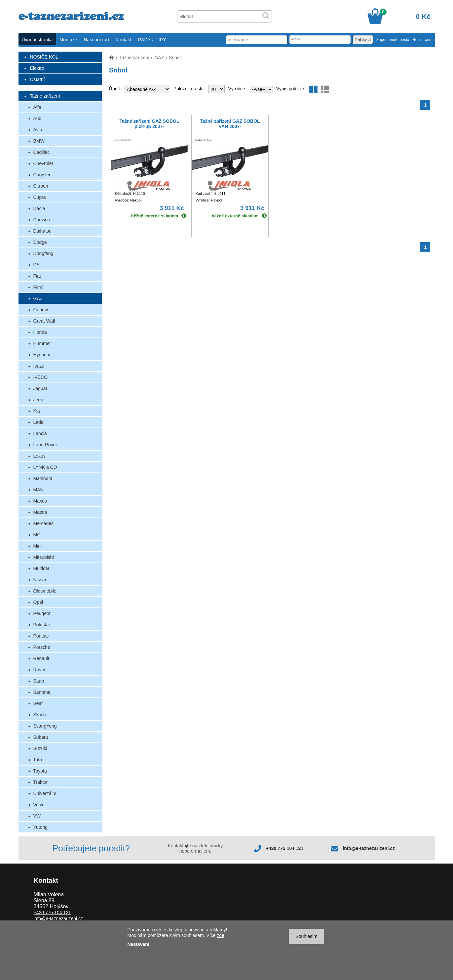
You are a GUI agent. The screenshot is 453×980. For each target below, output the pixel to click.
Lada (38, 422)
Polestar (42, 625)
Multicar (41, 568)
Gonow (41, 310)
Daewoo (42, 220)
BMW (39, 141)
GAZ (38, 298)
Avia (38, 130)
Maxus (40, 501)
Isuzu (39, 366)
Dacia (39, 208)
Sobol (175, 58)
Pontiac (41, 636)
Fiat (37, 276)
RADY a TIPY (152, 40)
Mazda (40, 512)
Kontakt (123, 40)
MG (37, 535)
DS (37, 265)
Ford (38, 287)
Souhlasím (306, 936)
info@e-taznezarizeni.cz (369, 848)
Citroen (41, 186)
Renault (41, 658)
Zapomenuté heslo (393, 40)
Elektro (37, 68)
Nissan (40, 580)
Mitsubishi (44, 557)
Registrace (422, 40)
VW (37, 816)
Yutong (41, 827)
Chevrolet (43, 163)
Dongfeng (43, 253)
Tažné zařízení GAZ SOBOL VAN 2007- (230, 124)
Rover (39, 670)
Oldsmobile (45, 591)
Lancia (40, 433)
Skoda (40, 715)
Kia (37, 411)
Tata (38, 760)
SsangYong (45, 726)
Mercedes (43, 523)
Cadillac (42, 152)
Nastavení (138, 944)
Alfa (37, 107)
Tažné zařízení (45, 96)
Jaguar (40, 388)
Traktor (41, 782)
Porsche (42, 647)
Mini (38, 546)
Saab (39, 681)
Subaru (41, 737)
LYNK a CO (45, 467)
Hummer (42, 343)
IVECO (41, 377)
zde (221, 935)
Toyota (40, 771)
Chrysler (42, 175)
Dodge (40, 242)
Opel (38, 602)
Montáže (68, 40)
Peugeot (42, 613)
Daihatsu (42, 231)
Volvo (39, 805)
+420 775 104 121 (285, 848)
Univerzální (45, 793)
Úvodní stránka (37, 40)
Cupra (40, 197)
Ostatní (38, 79)
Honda (40, 332)
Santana (42, 692)
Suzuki (40, 748)
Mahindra (43, 478)
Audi (38, 118)
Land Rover (45, 445)
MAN (38, 490)
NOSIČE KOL (44, 57)
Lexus (39, 456)
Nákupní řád (96, 40)
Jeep (38, 400)
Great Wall (44, 321)
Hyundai (42, 355)
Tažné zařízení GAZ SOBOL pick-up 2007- (150, 124)
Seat (38, 703)
